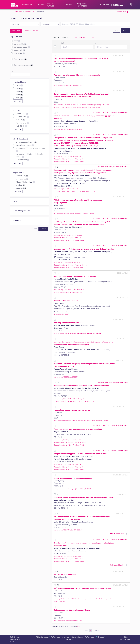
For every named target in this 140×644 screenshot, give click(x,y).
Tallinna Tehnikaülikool (25, 182)
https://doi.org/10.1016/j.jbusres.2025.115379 (68, 129)
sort (96, 43)
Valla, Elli (20, 120)
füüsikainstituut (22, 160)
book (17, 41)
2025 (19, 85)
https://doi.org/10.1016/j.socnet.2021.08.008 (68, 235)
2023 (19, 92)
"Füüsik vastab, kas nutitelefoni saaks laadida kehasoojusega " (75, 213)
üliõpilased (21, 188)
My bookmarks (122, 12)
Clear (116, 30)
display (63, 43)
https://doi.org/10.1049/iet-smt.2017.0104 (67, 262)
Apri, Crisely (21, 126)
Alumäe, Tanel (22, 123)
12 (58, 320)
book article (20, 50)
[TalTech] (14, 5)
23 (58, 571)
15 (58, 382)
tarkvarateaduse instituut (26, 142)
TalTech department (21, 139)
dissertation (19, 53)
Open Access (20, 59)
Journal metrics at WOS (63, 162)
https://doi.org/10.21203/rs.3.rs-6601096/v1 (68, 530)
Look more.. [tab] (80, 37)
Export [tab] (92, 37)
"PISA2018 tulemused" (61, 314)
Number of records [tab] (62, 37)
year (12, 71)
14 (58, 361)
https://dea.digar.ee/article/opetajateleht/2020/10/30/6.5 (73, 489)
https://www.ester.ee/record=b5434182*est (68, 292)
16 (58, 407)
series (16, 201)
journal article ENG (119, 113)
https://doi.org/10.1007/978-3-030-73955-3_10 (69, 290)
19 (58, 475)
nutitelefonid (22, 176)
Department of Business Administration (30, 150)
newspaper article (22, 47)
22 (58, 540)
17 (58, 426)
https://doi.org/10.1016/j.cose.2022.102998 (68, 156)
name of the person (21, 211)
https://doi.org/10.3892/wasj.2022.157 (66, 377)
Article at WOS (78, 162)
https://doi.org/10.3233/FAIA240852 (66, 189)
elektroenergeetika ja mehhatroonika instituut (30, 155)
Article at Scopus (81, 159)
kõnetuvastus (22, 179)
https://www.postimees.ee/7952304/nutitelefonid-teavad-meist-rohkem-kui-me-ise (81, 421)
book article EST (105, 167)
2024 (19, 88)
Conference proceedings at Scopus (67, 191)
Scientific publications (24, 65)
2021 (19, 98)
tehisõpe (20, 185)
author (16, 110)
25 (58, 607)
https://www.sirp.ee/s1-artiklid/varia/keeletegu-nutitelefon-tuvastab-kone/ (78, 333)
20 (58, 494)
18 (58, 451)
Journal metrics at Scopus (64, 159)
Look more (18, 101)
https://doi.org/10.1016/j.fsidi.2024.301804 (67, 464)
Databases (18, 11)
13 (58, 339)
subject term (18, 173)
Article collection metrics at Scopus (67, 402)
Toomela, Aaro (22, 117)
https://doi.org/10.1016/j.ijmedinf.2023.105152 (68, 556)
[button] (130, 5)
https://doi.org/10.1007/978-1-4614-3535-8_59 (69, 399)
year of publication (21, 82)
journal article (20, 44)
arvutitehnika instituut (25, 145)
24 (58, 585)
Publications (29, 11)
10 (58, 273)
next (97, 630)
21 (58, 514)
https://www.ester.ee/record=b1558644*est (68, 86)
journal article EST (101, 113)
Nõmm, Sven (22, 114)
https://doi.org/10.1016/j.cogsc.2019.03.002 (68, 440)
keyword (17, 221)
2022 (19, 95)
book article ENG (120, 167)
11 (58, 298)
